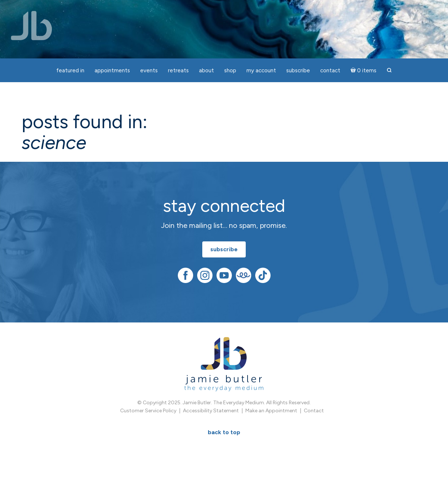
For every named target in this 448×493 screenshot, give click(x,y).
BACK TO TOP (224, 432)
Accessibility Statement (211, 411)
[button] (389, 71)
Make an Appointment (271, 411)
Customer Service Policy (148, 411)
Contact (314, 411)
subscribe (224, 249)
